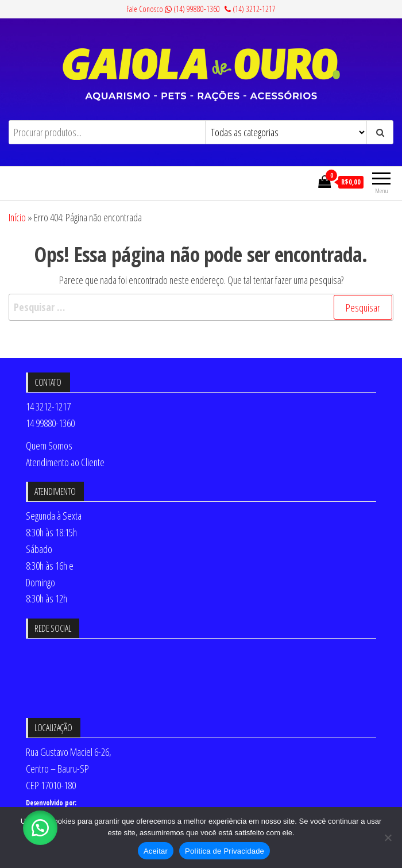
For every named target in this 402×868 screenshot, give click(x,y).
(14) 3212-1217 (250, 9)
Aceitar (156, 851)
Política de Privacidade (225, 851)
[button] (40, 828)
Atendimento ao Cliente (65, 462)
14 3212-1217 (48, 406)
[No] (388, 838)
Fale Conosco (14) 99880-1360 (173, 9)
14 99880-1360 (50, 423)
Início (17, 217)
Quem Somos (49, 445)
